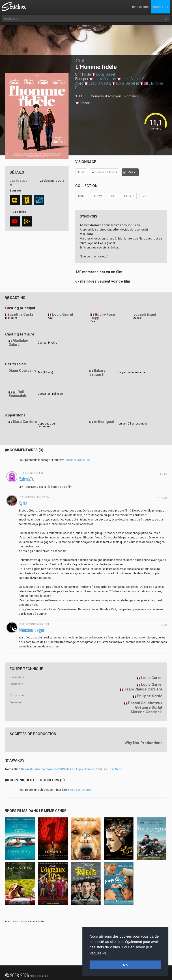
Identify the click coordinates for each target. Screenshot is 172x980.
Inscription (140, 7)
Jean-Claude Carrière (138, 79)
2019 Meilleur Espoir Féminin (58, 769)
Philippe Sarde (150, 696)
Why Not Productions (143, 743)
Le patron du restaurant (133, 372)
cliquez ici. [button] (99, 953)
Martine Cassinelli (147, 712)
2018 (80, 61)
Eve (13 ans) (45, 372)
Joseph (138, 318)
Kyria (23, 503)
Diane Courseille (23, 371)
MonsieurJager (32, 630)
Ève (93, 321)
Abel (50, 318)
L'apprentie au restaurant (46, 425)
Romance (132, 96)
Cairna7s (26, 479)
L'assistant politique (50, 394)
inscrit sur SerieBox (77, 460)
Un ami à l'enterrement (133, 424)
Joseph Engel (145, 315)
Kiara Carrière (25, 422)
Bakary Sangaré (97, 372)
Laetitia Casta (99, 83)
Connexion (161, 7)
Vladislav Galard (18, 343)
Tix (16, 922)
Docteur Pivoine (47, 343)
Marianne (11, 318)
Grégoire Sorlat (149, 707)
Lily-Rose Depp (103, 316)
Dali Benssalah (17, 394)
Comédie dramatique (106, 96)
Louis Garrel (106, 74)
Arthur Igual (104, 422)
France (83, 103)
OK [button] (125, 965)
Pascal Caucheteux (145, 703)
